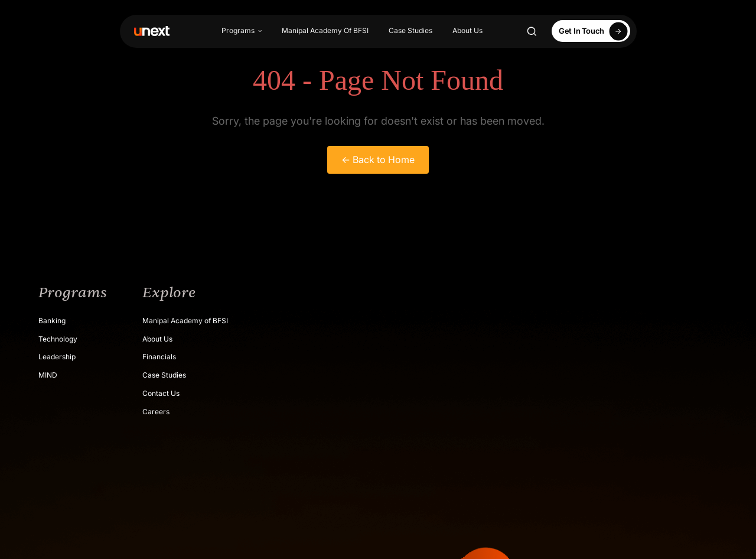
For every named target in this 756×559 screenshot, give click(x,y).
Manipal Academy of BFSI (185, 321)
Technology (58, 339)
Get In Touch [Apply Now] (595, 31)
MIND (48, 375)
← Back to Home (378, 160)
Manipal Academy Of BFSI (325, 30)
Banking (52, 321)
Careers (156, 412)
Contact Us (161, 393)
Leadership (57, 357)
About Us (467, 30)
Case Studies (410, 30)
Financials (159, 357)
